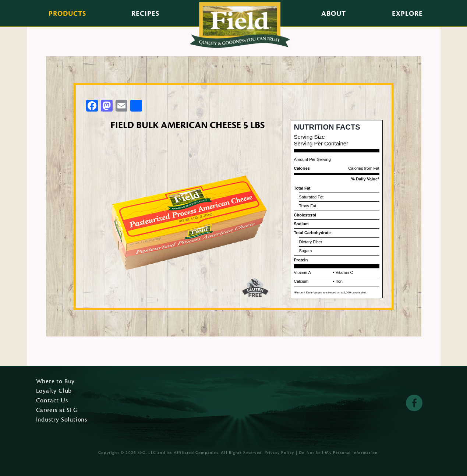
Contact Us (52, 401)
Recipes (145, 14)
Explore (407, 14)
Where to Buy (56, 382)
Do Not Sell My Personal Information (338, 453)
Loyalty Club (54, 391)
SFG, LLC (147, 453)
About (334, 14)
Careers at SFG (57, 410)
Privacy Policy (280, 453)
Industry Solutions (62, 420)
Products (67, 14)
